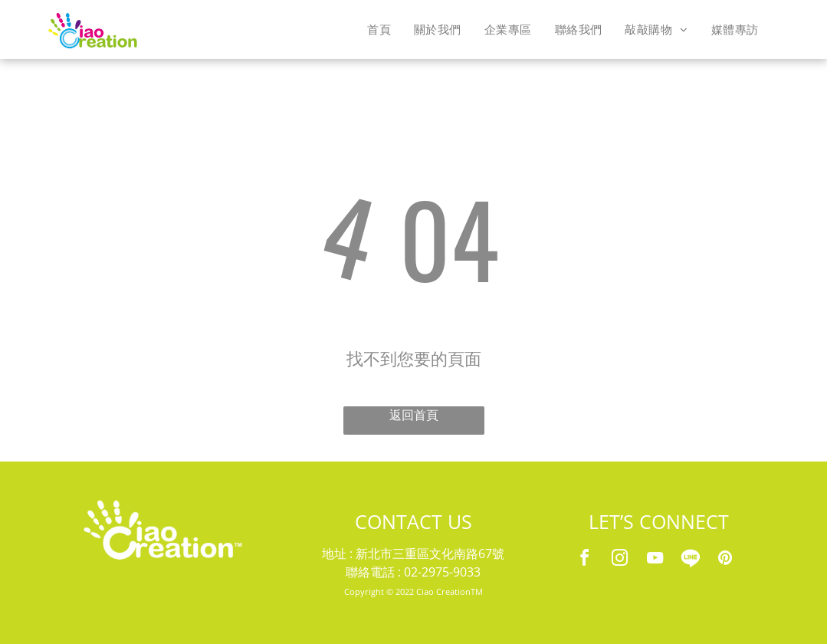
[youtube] (655, 560)
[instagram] (619, 560)
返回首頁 (414, 415)
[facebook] (584, 560)
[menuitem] (379, 29)
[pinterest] (725, 560)
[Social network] (690, 560)
